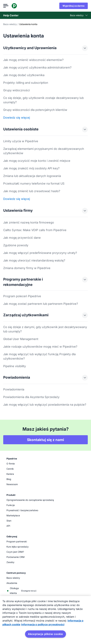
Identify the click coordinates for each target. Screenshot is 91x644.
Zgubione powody (16, 245)
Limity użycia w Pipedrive (21, 141)
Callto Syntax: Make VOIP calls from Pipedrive (35, 230)
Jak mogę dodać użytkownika (24, 75)
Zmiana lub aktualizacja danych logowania (32, 176)
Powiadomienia (14, 389)
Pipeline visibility (15, 366)
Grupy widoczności (16, 90)
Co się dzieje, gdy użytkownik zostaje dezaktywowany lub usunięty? (43, 100)
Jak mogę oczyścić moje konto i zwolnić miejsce (37, 161)
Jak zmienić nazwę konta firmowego (29, 222)
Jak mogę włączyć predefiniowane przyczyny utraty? (40, 253)
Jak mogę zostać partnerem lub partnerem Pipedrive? (41, 304)
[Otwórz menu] (6, 6)
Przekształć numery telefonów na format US (34, 184)
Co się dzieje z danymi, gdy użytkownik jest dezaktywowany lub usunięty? (45, 329)
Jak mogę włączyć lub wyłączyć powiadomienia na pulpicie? (45, 405)
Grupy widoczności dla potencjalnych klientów (35, 110)
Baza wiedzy (10, 24)
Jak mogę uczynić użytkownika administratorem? (37, 67)
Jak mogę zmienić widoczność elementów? (33, 60)
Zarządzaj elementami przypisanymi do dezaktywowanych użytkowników (44, 151)
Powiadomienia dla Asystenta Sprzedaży (31, 397)
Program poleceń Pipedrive (22, 296)
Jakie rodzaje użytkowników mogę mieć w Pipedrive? (40, 347)
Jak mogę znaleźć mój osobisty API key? (31, 168)
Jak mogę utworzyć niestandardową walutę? (34, 260)
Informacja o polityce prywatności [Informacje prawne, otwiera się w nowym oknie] (43, 624)
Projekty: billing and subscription (26, 83)
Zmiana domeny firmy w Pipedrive (27, 268)
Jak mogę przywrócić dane (22, 238)
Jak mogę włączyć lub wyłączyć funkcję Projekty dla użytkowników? (39, 356)
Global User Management (21, 339)
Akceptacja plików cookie (45, 634)
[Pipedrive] (14, 6)
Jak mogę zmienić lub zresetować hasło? (32, 191)
